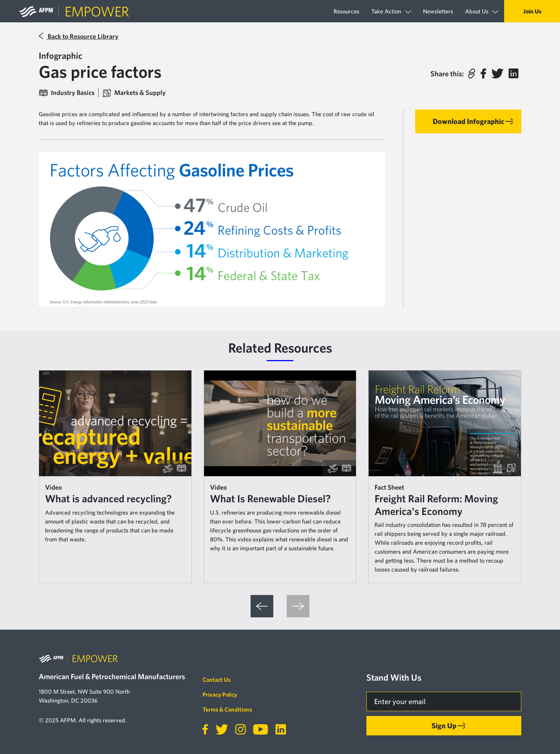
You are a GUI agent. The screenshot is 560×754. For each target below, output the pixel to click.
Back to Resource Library (79, 36)
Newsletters (438, 11)
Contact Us (217, 680)
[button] (471, 74)
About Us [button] (482, 11)
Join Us (532, 11)
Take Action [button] (391, 11)
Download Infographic (468, 121)
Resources (346, 11)
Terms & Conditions (227, 709)
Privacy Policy (220, 694)
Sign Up (444, 726)
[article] (115, 477)
